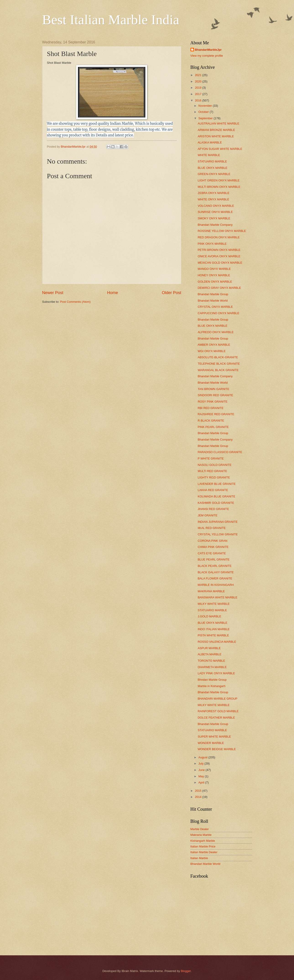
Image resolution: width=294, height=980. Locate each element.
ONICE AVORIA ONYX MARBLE (219, 256)
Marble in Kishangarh (212, 686)
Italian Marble (199, 858)
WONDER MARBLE (211, 743)
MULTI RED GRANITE (212, 471)
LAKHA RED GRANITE (213, 490)
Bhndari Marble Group (212, 680)
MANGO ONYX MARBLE (214, 269)
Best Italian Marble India (111, 20)
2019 (198, 88)
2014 (198, 797)
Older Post (171, 293)
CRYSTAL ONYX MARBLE (215, 307)
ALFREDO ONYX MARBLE (216, 332)
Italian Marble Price (203, 846)
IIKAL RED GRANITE (212, 528)
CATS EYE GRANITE (212, 553)
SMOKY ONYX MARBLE (214, 218)
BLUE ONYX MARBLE (213, 168)
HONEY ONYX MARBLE (214, 275)
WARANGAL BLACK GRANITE (218, 370)
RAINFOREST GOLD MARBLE (218, 711)
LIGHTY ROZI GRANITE (214, 477)
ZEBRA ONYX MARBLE (214, 193)
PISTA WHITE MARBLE (213, 635)
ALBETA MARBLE (210, 654)
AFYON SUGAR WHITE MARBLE (220, 149)
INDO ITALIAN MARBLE (214, 629)
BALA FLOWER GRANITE (215, 578)
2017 (198, 94)
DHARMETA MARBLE (212, 667)
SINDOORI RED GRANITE (215, 395)
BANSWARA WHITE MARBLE (218, 597)
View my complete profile (207, 56)
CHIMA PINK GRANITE (213, 547)
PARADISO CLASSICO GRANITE (220, 452)
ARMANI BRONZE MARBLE (216, 130)
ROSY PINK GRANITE (213, 402)
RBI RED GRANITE (211, 408)
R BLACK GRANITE (211, 421)
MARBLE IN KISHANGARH (216, 585)
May (202, 776)
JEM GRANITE (208, 515)
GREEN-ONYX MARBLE (214, 174)
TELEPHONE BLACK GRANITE (219, 364)
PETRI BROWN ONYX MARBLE (219, 250)
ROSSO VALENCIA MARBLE (217, 642)
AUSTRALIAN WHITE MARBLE (219, 123)
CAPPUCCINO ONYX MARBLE (219, 313)
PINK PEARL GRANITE (213, 427)
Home (112, 293)
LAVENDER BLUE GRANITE (217, 484)
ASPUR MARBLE (209, 648)
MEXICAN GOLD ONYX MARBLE (220, 263)
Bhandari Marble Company (215, 225)
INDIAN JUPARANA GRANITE (218, 522)
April (202, 782)
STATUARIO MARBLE (212, 161)
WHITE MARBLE (209, 155)
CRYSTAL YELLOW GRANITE (218, 534)
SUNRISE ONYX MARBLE (215, 212)
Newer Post (53, 293)
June (202, 770)
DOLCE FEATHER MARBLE (216, 718)
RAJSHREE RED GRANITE (216, 414)
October (204, 112)
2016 (198, 100)
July (201, 764)
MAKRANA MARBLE (211, 591)
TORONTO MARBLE (211, 661)
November (206, 106)
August (203, 757)
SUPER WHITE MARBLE (214, 737)
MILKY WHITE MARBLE (214, 604)
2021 (198, 75)
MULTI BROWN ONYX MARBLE (219, 187)
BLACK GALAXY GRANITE (216, 572)
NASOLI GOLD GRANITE (215, 465)
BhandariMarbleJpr (208, 50)
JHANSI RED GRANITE (213, 509)
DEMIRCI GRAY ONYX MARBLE (219, 288)
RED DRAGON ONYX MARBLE (219, 237)
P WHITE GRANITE (211, 458)
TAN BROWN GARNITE (214, 389)
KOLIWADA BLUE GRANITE (217, 496)
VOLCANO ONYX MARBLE (216, 206)
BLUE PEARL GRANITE (214, 559)
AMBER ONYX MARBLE (214, 345)
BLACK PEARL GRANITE (215, 566)
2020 (198, 81)
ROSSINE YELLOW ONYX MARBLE (222, 231)
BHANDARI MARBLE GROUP (218, 699)
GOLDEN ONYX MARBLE (215, 282)
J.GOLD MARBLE (209, 616)
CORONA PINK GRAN (213, 541)
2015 (198, 791)
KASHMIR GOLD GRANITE (216, 503)
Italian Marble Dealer (204, 852)
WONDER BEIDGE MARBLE (217, 749)
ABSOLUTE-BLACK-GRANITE (218, 357)
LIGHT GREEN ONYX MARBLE (219, 180)
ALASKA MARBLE (210, 142)
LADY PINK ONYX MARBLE (216, 673)
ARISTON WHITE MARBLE (216, 136)
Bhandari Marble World (213, 301)
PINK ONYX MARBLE (212, 244)
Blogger (186, 971)
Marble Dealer (200, 829)
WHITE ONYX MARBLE (213, 199)
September (206, 118)
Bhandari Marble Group (213, 294)
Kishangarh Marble (203, 841)
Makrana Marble (201, 835)
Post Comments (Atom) (75, 302)
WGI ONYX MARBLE (212, 351)
